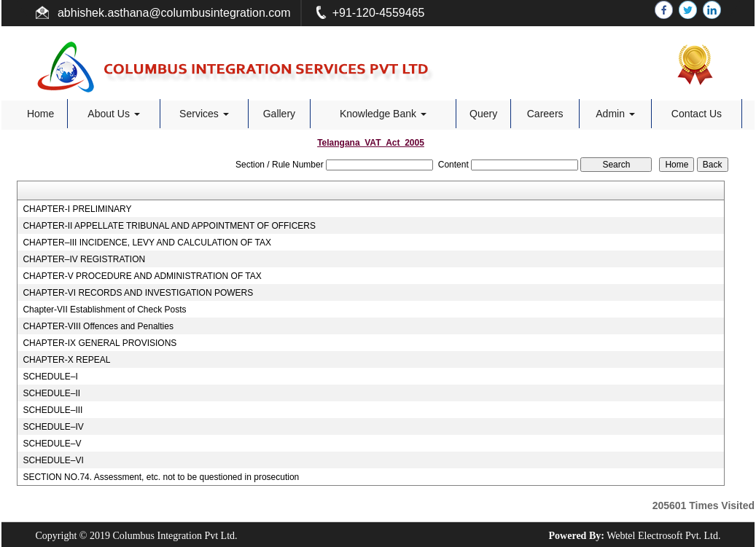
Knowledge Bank (383, 114)
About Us (113, 114)
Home (40, 114)
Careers (545, 114)
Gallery (279, 114)
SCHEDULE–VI (53, 460)
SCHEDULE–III (52, 410)
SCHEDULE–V (52, 444)
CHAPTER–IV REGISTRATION (84, 259)
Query (483, 114)
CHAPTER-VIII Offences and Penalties (98, 326)
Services (204, 114)
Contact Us (697, 114)
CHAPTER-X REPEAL (66, 360)
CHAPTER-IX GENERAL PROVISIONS (100, 343)
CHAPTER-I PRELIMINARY (77, 209)
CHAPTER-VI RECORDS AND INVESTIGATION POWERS (138, 293)
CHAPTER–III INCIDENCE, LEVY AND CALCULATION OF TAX (147, 243)
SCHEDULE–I (50, 377)
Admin (615, 114)
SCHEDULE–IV (53, 427)
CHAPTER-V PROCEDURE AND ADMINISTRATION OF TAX (142, 276)
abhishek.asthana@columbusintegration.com (173, 13)
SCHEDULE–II (51, 393)
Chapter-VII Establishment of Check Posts (104, 310)
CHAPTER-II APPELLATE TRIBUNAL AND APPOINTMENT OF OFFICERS (169, 226)
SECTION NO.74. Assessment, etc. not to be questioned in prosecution (161, 477)
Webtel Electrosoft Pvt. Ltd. (663, 536)
